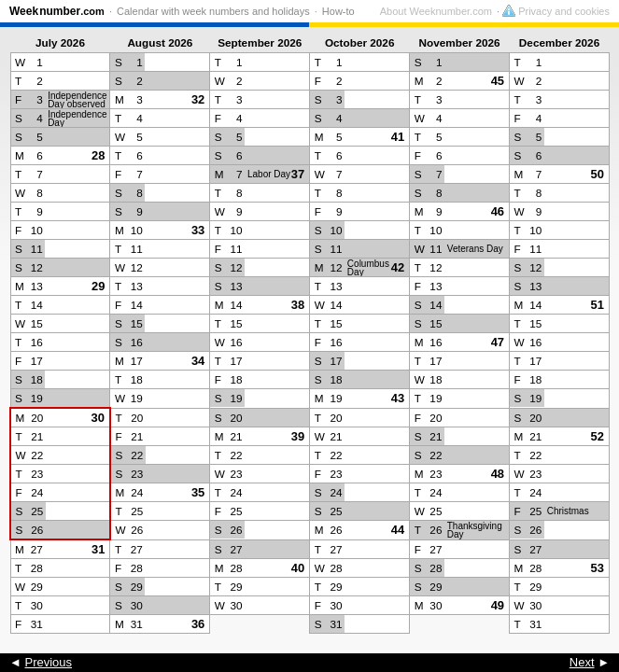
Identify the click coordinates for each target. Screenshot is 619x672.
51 (598, 305)
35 (198, 492)
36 (198, 624)
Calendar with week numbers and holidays (213, 11)
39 (298, 436)
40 (298, 568)
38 (298, 305)
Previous (48, 662)
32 (198, 99)
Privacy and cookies (556, 11)
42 (398, 267)
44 (398, 530)
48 (498, 474)
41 (398, 137)
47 (498, 342)
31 (98, 549)
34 (198, 361)
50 (598, 174)
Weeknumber (57, 11)
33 (198, 230)
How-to (338, 11)
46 (498, 211)
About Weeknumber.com (436, 11)
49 (498, 605)
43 (398, 398)
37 (298, 174)
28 (98, 155)
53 (598, 568)
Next (582, 662)
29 (98, 286)
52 (598, 436)
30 (98, 418)
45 (498, 81)
